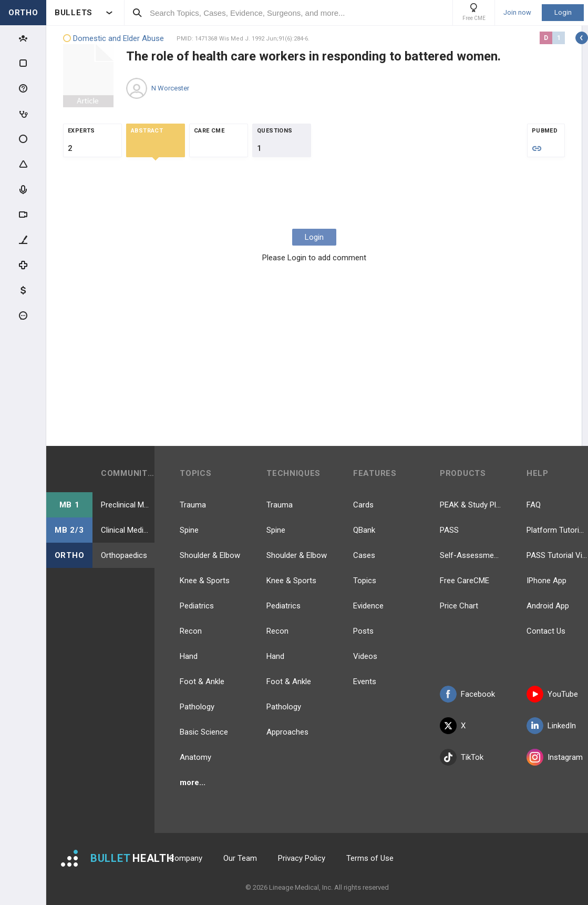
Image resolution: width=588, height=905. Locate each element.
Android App (548, 606)
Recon (191, 631)
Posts (363, 631)
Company (186, 858)
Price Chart (459, 606)
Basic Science (204, 732)
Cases (364, 555)
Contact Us (546, 631)
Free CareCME (465, 581)
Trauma (193, 505)
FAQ (534, 505)
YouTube (552, 694)
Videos (365, 656)
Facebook (467, 694)
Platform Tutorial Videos (557, 530)
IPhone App (546, 581)
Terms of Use (370, 858)
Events (365, 682)
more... (193, 782)
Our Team (240, 858)
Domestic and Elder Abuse (114, 39)
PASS (449, 530)
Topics (365, 581)
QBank (364, 530)
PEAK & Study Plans (471, 505)
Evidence (368, 606)
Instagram (555, 757)
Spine (189, 530)
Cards (363, 505)
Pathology (197, 707)
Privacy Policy (302, 858)
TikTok (462, 757)
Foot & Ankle (202, 682)
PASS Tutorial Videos (557, 555)
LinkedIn (551, 726)
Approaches (287, 732)
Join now (517, 13)
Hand (189, 656)
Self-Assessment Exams (471, 555)
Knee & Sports (205, 581)
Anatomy (195, 757)
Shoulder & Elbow (210, 555)
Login (563, 12)
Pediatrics (197, 606)
